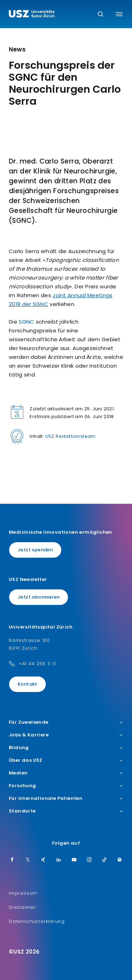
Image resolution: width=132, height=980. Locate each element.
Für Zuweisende (66, 722)
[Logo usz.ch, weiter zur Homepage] (32, 15)
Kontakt (27, 684)
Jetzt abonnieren (39, 597)
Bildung (66, 748)
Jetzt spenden (35, 550)
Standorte (66, 811)
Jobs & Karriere (66, 735)
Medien (66, 773)
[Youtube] (74, 860)
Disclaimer (23, 907)
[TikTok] (105, 860)
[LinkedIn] (59, 860)
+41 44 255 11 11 (37, 664)
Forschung (66, 786)
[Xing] (43, 860)
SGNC (26, 322)
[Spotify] (120, 860)
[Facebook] (12, 860)
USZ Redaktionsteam (71, 436)
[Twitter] (28, 860)
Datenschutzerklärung (37, 921)
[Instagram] (89, 860)
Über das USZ (66, 760)
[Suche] (100, 15)
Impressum (23, 893)
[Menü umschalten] (119, 14)
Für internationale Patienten (66, 798)
